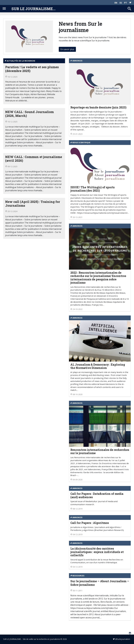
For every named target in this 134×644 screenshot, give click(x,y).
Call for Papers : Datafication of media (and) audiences (97, 495)
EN (116, 3)
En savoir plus (67, 49)
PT (126, 3)
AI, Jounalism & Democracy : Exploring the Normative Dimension (98, 366)
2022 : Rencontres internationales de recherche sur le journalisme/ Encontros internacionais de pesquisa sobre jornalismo (98, 278)
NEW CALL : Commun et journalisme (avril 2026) (34, 159)
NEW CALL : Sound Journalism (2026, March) (30, 114)
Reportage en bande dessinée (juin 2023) (98, 107)
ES (121, 3)
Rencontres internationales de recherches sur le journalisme (100, 451)
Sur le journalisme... (33, 9)
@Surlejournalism (123, 639)
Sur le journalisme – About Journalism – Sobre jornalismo (100, 583)
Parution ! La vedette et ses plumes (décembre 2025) (32, 69)
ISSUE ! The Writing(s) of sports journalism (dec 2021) (93, 189)
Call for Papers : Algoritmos (90, 523)
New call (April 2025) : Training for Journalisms (33, 204)
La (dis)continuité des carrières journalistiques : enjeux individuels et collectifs (97, 552)
